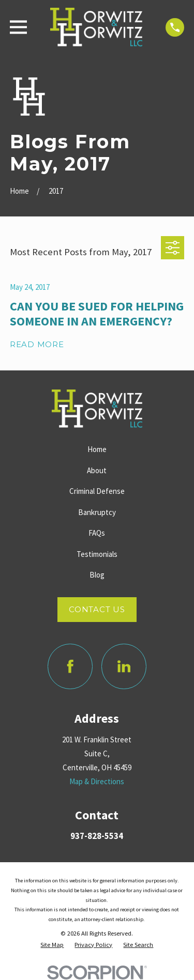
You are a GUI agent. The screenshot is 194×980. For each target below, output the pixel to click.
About (97, 470)
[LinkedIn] (124, 666)
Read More (37, 345)
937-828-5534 (97, 836)
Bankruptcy (97, 512)
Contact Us (97, 609)
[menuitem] (52, 945)
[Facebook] (70, 666)
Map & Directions (97, 781)
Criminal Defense (97, 491)
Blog (97, 575)
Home (97, 449)
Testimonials (97, 554)
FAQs (97, 533)
